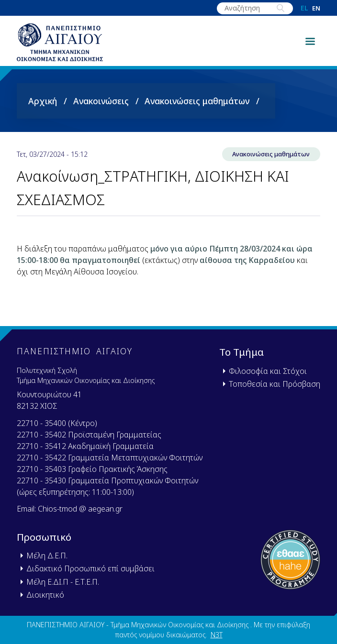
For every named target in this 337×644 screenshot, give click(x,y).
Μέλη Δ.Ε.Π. (47, 556)
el (304, 8)
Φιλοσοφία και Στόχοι (268, 371)
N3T (217, 635)
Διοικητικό (45, 595)
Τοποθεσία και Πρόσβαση (275, 384)
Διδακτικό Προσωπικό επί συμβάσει (90, 568)
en (316, 8)
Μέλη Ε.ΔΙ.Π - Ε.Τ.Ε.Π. (63, 582)
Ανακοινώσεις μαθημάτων (197, 101)
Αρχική (43, 101)
